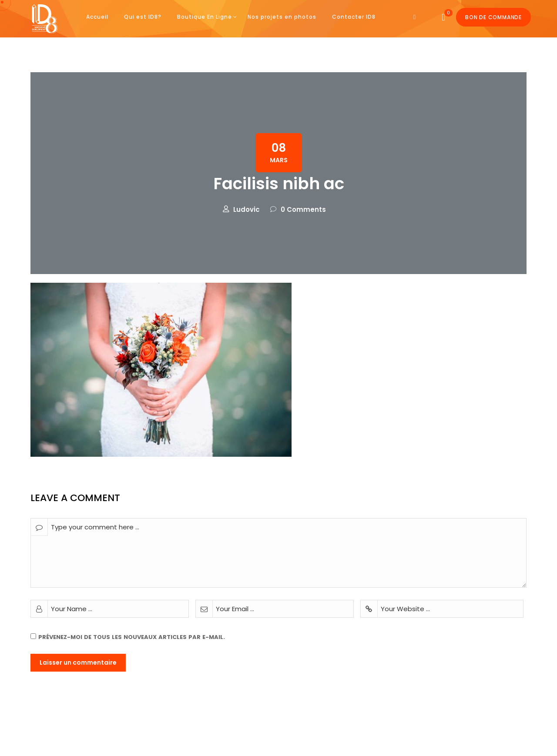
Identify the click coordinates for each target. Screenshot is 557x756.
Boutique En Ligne (205, 17)
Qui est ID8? (143, 17)
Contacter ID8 (354, 17)
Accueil (97, 17)
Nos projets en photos (282, 17)
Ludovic (247, 211)
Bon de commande (493, 17)
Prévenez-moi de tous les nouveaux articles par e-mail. (132, 639)
